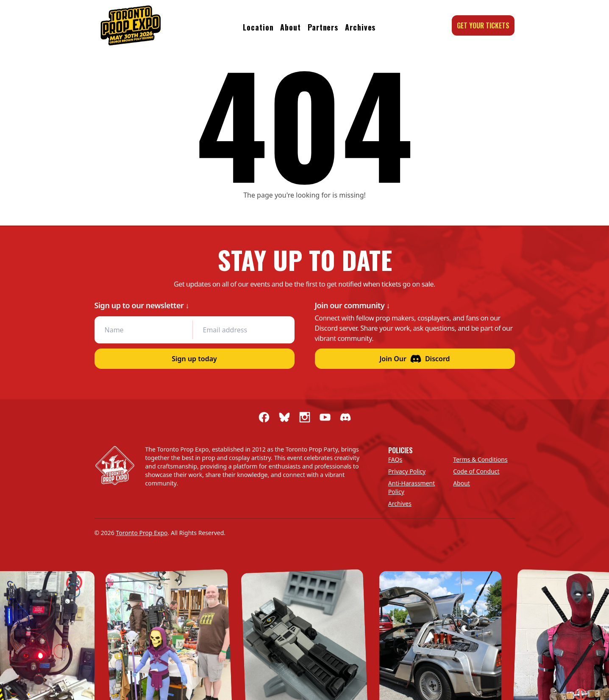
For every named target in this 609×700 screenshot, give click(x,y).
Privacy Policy (407, 471)
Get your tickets (483, 25)
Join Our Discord (414, 359)
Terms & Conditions (480, 459)
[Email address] (241, 330)
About (291, 27)
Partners (323, 27)
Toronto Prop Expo (142, 533)
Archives (360, 27)
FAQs (395, 459)
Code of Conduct (476, 471)
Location (258, 27)
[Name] (143, 330)
